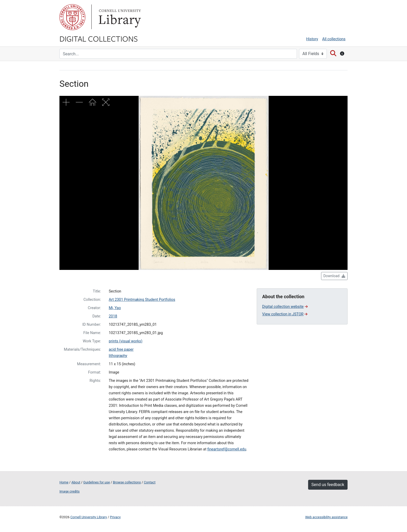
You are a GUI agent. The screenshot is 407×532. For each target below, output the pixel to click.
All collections (334, 39)
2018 (113, 316)
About (76, 482)
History (312, 39)
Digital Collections (99, 38)
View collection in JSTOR (285, 314)
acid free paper (121, 350)
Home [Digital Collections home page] (64, 482)
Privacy (115, 517)
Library (119, 17)
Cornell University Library (89, 517)
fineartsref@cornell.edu (227, 449)
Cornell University (72, 17)
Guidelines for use (97, 482)
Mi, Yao (115, 308)
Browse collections (127, 482)
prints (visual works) (126, 341)
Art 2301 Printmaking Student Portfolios (142, 300)
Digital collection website (285, 307)
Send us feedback (328, 485)
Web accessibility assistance (326, 517)
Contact (150, 482)
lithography (118, 356)
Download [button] (334, 276)
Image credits (70, 491)
